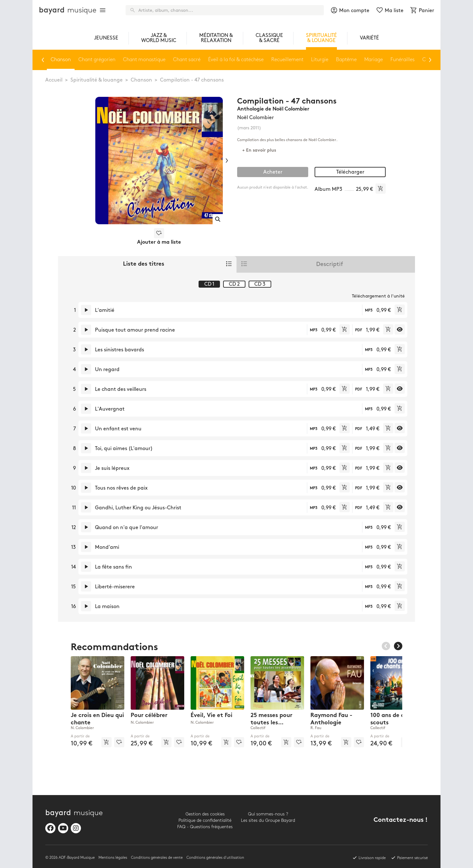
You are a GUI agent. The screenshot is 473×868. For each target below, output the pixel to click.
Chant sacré (187, 60)
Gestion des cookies (205, 814)
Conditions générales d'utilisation (215, 858)
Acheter (273, 172)
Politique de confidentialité (205, 820)
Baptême (346, 60)
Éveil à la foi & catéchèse (236, 60)
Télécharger (350, 172)
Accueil (54, 80)
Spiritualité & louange (97, 80)
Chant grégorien (97, 60)
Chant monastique (144, 60)
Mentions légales (113, 858)
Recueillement (287, 60)
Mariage (374, 60)
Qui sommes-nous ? (268, 814)
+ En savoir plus (259, 151)
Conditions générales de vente (157, 858)
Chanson (141, 80)
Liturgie (320, 60)
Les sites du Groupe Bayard (268, 820)
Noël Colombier (255, 118)
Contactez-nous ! (401, 820)
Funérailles (403, 60)
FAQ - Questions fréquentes (205, 827)
